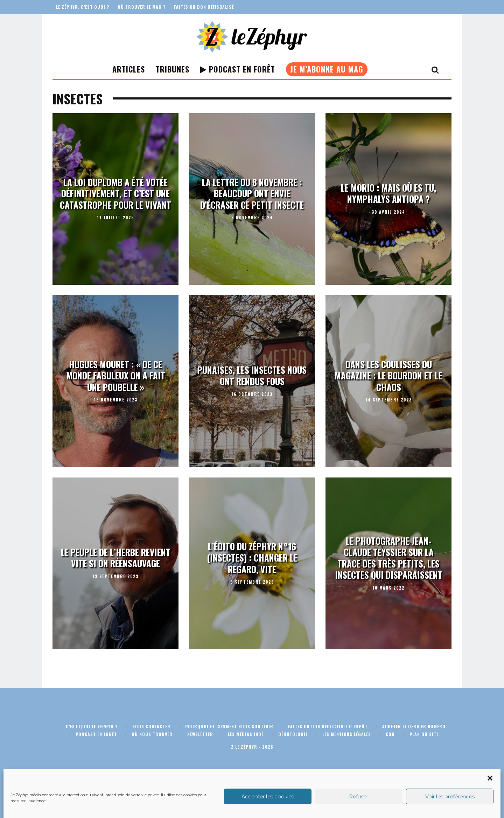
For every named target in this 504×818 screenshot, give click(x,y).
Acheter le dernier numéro (414, 726)
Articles (129, 69)
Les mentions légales (347, 734)
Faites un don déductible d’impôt (328, 726)
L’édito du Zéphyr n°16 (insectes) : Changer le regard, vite (252, 558)
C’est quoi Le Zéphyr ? (92, 726)
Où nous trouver (152, 734)
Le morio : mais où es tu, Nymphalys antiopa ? (388, 193)
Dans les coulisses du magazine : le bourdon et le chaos (388, 376)
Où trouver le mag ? (142, 7)
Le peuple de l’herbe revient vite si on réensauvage (116, 558)
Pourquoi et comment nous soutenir (229, 726)
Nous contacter (151, 726)
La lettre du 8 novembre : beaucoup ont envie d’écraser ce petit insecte (252, 193)
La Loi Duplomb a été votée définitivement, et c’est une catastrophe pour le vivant (115, 193)
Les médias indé (246, 734)
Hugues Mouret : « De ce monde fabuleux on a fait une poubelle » (116, 376)
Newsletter (200, 734)
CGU (390, 734)
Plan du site (424, 734)
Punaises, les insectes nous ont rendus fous (252, 376)
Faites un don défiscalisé (204, 7)
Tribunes (173, 69)
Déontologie (293, 734)
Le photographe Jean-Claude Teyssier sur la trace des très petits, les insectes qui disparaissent (389, 558)
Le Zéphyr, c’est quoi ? (83, 7)
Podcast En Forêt (238, 69)
